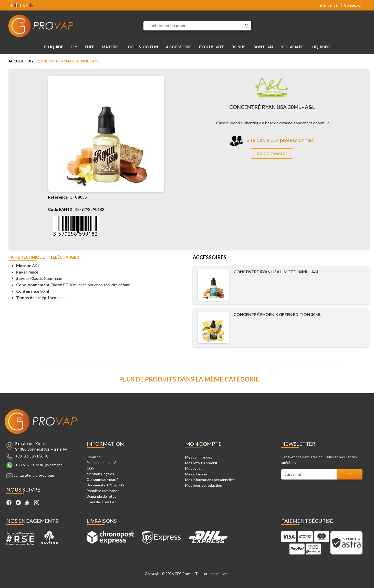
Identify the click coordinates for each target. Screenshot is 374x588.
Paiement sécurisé (101, 462)
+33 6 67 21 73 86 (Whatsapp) (39, 465)
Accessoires (210, 258)
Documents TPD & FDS (105, 485)
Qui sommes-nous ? (102, 479)
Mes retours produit (201, 463)
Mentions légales (100, 474)
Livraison (94, 457)
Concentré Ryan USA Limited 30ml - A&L (277, 272)
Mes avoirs (194, 468)
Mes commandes (199, 457)
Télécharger (64, 257)
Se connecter (272, 153)
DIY (30, 61)
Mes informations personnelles (210, 480)
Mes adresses (196, 474)
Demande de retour (102, 496)
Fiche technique (27, 257)
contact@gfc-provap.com (34, 475)
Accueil (16, 61)
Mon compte (203, 444)
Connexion (353, 5)
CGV (91, 468)
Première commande (103, 491)
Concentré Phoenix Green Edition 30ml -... (280, 314)
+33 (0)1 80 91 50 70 (32, 456)
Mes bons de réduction (204, 485)
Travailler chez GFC (102, 502)
